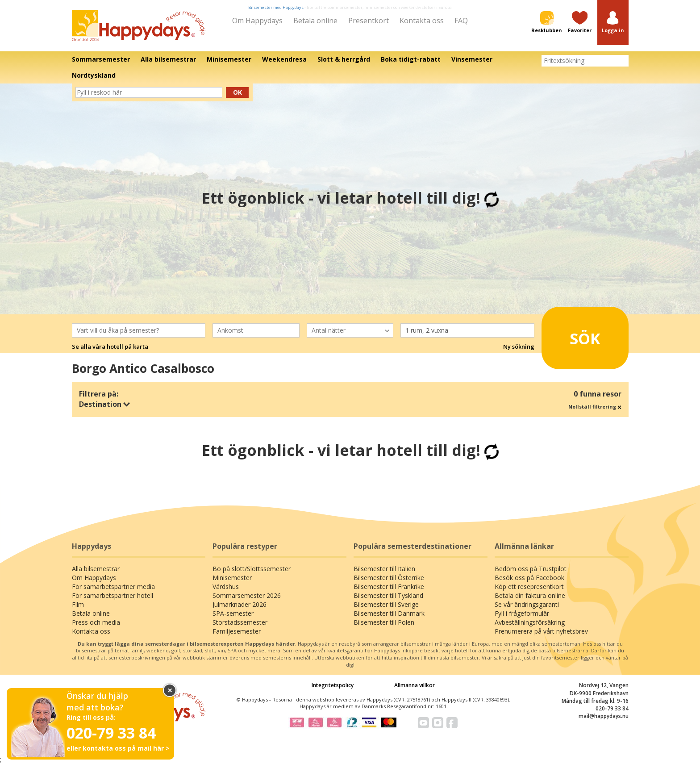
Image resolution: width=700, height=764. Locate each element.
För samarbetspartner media (113, 587)
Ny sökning (519, 347)
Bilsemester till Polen (384, 622)
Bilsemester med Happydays (276, 7)
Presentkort (369, 21)
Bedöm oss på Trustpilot (531, 569)
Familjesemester (237, 631)
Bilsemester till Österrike (389, 578)
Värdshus (226, 587)
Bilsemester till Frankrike (389, 587)
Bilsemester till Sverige (386, 604)
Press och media (96, 622)
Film (78, 604)
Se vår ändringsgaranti (527, 604)
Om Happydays (257, 21)
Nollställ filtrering (595, 407)
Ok (237, 92)
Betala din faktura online (530, 595)
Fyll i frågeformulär (522, 613)
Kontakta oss (422, 21)
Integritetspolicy (333, 685)
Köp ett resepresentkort (529, 587)
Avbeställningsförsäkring (530, 622)
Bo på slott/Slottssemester (252, 569)
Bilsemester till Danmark (389, 613)
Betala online (315, 21)
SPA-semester (233, 613)
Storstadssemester (240, 622)
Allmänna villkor (415, 685)
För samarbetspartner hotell (112, 595)
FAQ (461, 21)
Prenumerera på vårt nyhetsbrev (541, 631)
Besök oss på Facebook (529, 578)
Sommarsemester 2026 (247, 595)
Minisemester (232, 578)
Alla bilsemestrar (96, 569)
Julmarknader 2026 (240, 604)
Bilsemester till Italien (384, 569)
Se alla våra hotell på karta (110, 347)
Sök (573, 334)
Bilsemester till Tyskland (388, 595)
